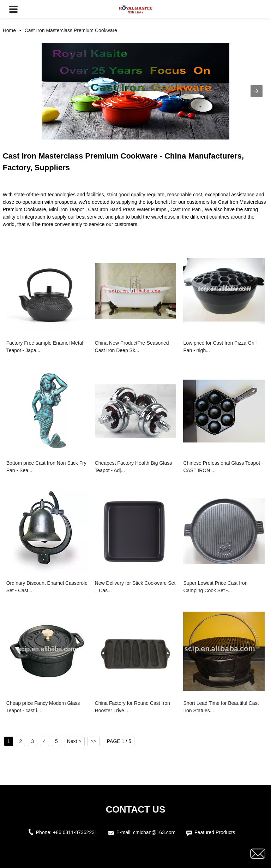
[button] (13, 9)
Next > (74, 741)
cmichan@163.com (154, 832)
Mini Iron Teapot (66, 209)
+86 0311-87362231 (75, 832)
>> (94, 741)
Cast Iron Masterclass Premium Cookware (71, 30)
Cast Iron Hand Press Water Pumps (127, 209)
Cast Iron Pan (186, 209)
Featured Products (215, 832)
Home (9, 30)
